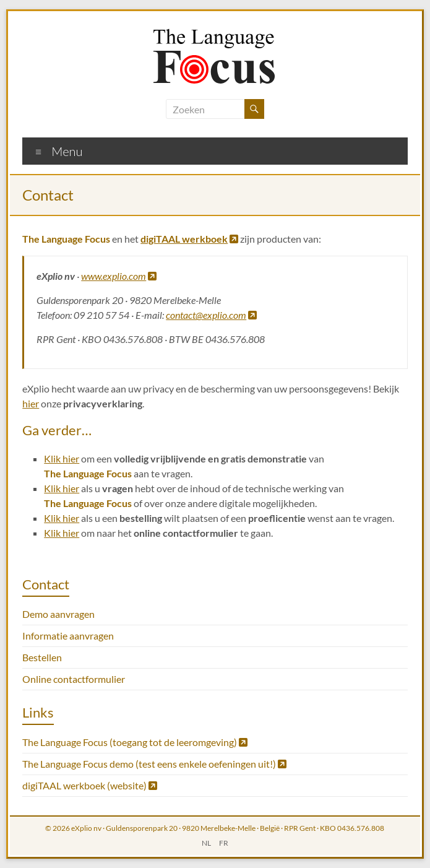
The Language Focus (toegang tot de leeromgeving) (135, 742)
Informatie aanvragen (68, 636)
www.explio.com (119, 276)
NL (206, 843)
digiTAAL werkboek (189, 239)
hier (31, 403)
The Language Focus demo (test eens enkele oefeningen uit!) (154, 764)
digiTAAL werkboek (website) (90, 785)
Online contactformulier (74, 679)
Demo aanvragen (58, 614)
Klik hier (62, 458)
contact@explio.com (211, 315)
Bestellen (42, 657)
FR (224, 843)
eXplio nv (86, 828)
